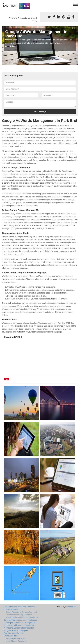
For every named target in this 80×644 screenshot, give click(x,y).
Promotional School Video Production (19, 628)
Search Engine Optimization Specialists (22, 617)
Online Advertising (11, 609)
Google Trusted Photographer (16, 631)
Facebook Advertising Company (19, 615)
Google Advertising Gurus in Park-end (21, 612)
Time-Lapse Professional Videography (19, 623)
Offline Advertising (11, 636)
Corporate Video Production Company (19, 607)
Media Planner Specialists (16, 641)
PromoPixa (72, 607)
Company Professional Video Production (20, 620)
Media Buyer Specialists (15, 638)
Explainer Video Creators (14, 633)
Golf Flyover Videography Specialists (19, 625)
